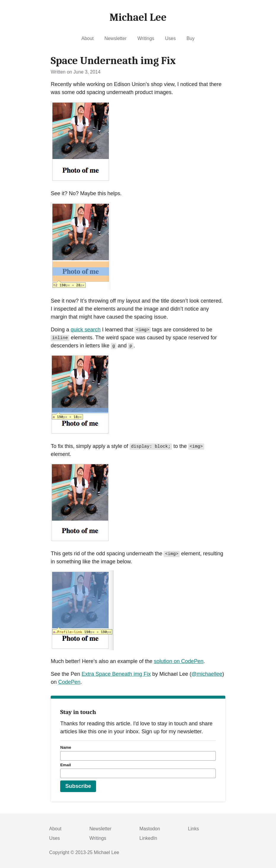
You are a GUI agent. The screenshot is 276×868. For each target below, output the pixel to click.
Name (66, 747)
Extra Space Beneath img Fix (116, 674)
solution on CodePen (179, 661)
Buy (190, 38)
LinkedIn (148, 838)
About (88, 38)
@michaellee (207, 674)
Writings (146, 38)
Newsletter (115, 38)
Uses (170, 38)
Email (66, 765)
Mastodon (150, 829)
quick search (86, 330)
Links (193, 829)
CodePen (69, 682)
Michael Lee (107, 852)
